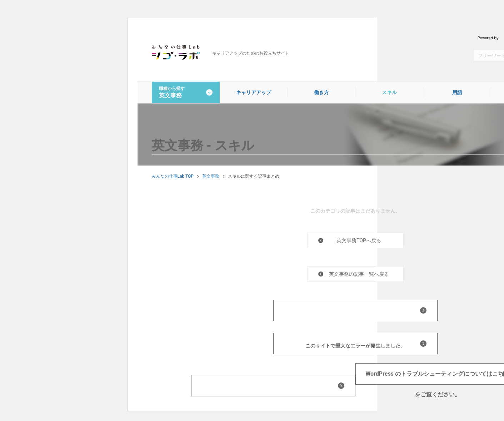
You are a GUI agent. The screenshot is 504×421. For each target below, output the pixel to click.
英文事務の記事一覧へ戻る (359, 274)
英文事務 (211, 176)
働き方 (321, 92)
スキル (389, 92)
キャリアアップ (254, 92)
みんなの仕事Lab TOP (173, 176)
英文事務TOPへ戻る (359, 240)
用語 (457, 92)
